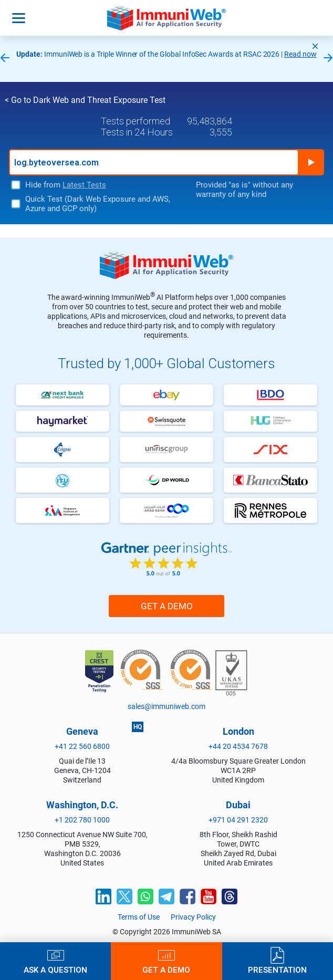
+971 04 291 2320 (238, 820)
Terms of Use (139, 917)
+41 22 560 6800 (82, 746)
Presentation (277, 970)
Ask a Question (55, 970)
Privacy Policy (193, 917)
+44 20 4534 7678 (238, 746)
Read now (300, 54)
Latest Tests (84, 185)
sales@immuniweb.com (166, 706)
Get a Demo (167, 606)
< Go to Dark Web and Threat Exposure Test (85, 100)
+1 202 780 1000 (82, 820)
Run (311, 162)
